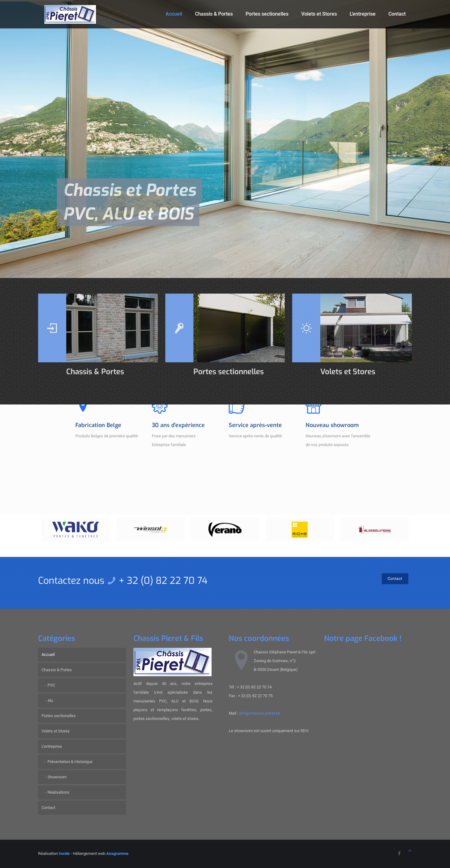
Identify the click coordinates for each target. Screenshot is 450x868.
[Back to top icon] (410, 851)
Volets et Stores (56, 731)
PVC (51, 685)
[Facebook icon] (399, 853)
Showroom (57, 777)
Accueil (48, 655)
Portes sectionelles (59, 716)
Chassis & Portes (57, 670)
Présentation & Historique (70, 762)
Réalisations (58, 792)
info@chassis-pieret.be (260, 713)
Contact (48, 808)
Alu (50, 700)
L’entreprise (52, 746)
